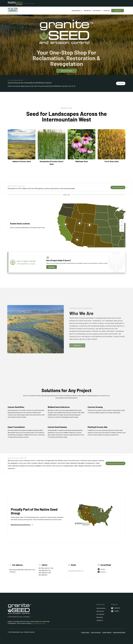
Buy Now (52, 267)
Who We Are (100, 611)
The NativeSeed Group (39, 623)
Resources (107, 11)
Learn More (121, 83)
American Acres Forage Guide (115, 463)
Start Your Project (66, 71)
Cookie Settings (107, 632)
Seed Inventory (101, 608)
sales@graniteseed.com (76, 571)
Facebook (102, 572)
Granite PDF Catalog (118, 187)
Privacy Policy (85, 632)
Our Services (100, 614)
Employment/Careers (119, 632)
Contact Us (118, 11)
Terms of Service (96, 632)
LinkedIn (101, 569)
